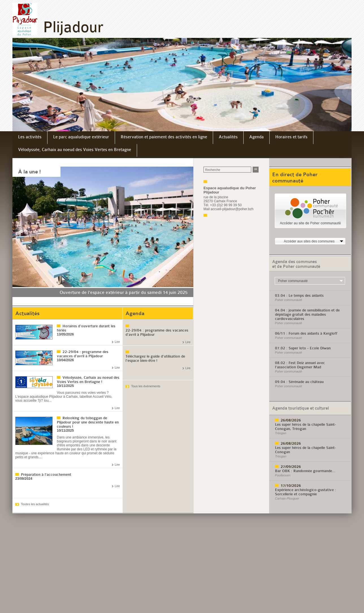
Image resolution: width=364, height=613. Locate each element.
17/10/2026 (291, 486)
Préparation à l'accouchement (46, 475)
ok (256, 169)
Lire (117, 342)
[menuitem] (30, 138)
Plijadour (73, 27)
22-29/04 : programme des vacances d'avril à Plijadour (83, 354)
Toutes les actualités (35, 504)
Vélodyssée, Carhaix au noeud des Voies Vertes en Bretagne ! (88, 380)
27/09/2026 (291, 467)
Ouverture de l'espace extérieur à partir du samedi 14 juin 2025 (124, 292)
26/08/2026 (291, 420)
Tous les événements (146, 386)
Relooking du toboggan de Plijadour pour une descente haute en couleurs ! (88, 422)
